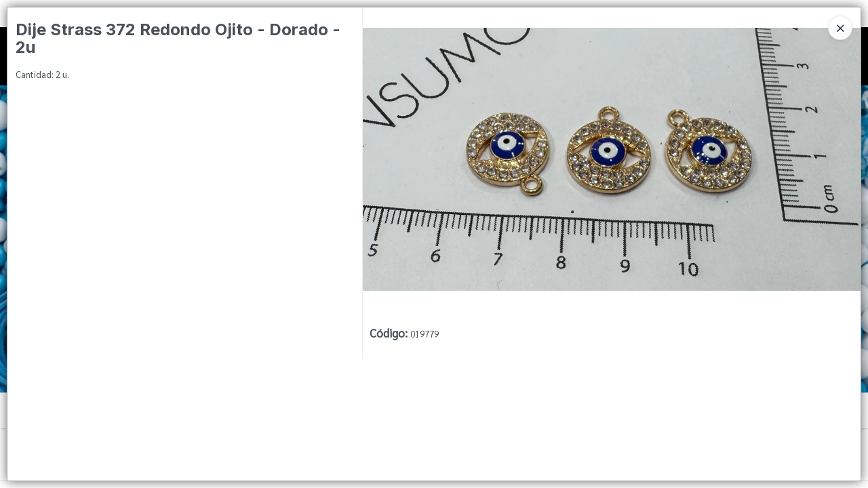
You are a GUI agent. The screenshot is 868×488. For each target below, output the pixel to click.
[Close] (840, 28)
